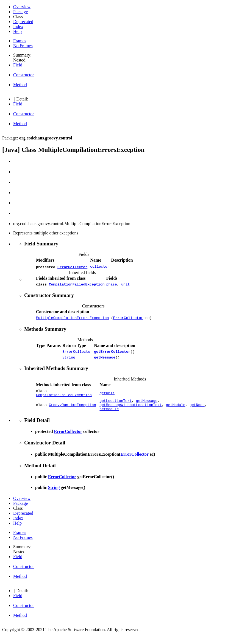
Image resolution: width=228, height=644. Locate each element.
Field (18, 65)
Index (18, 26)
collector (100, 267)
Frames (20, 41)
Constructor (24, 75)
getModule (176, 411)
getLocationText (116, 406)
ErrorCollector (72, 267)
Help (17, 31)
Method (20, 85)
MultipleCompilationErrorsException (72, 319)
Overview (22, 7)
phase (112, 285)
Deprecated (23, 22)
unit (125, 285)
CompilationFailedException (77, 285)
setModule (109, 416)
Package (20, 12)
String (69, 360)
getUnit (107, 397)
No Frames (23, 46)
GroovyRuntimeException (73, 411)
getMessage (105, 360)
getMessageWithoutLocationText (130, 411)
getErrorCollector (112, 354)
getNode (197, 411)
